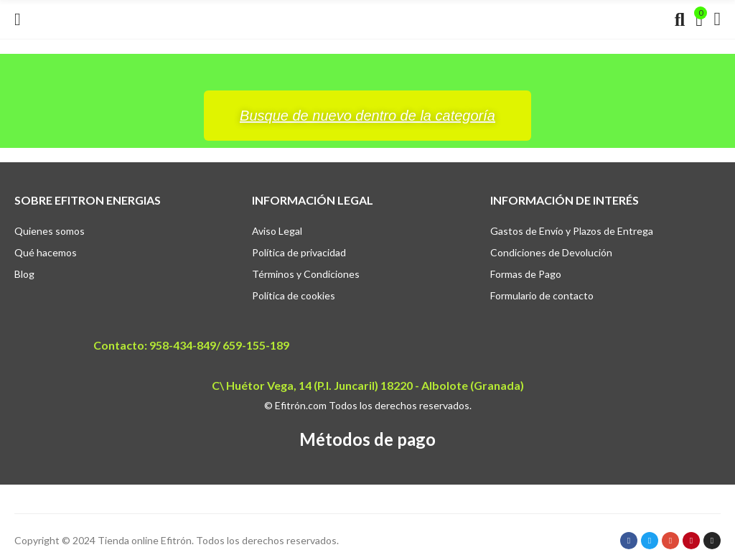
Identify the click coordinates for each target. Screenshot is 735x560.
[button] (367, 116)
